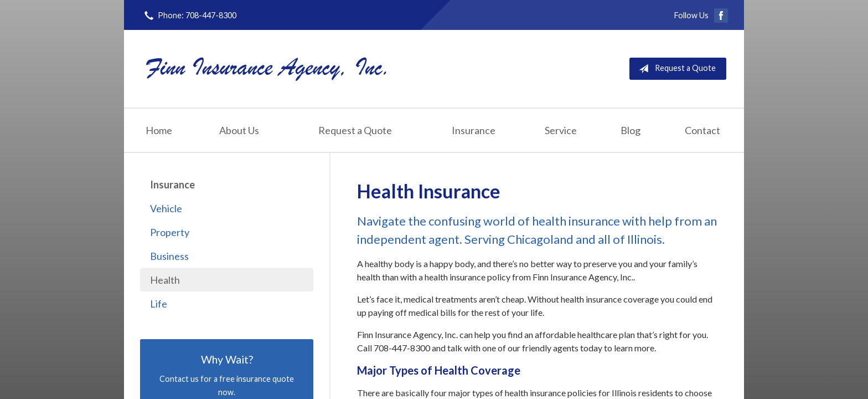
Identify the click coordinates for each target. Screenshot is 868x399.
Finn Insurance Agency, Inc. (266, 68)
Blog (631, 130)
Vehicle (166, 208)
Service (561, 130)
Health (165, 280)
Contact (702, 130)
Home (159, 130)
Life (159, 304)
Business (169, 256)
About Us (239, 130)
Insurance (474, 130)
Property (170, 232)
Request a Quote (675, 69)
